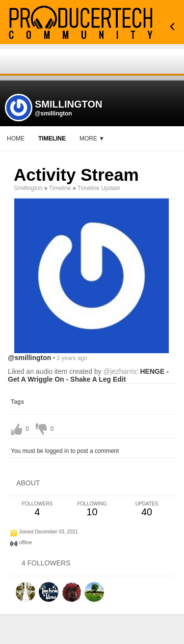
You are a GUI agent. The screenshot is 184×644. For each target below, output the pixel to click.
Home (16, 139)
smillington (28, 188)
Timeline (52, 139)
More (92, 139)
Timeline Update (99, 188)
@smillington (53, 113)
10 (92, 509)
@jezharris (120, 371)
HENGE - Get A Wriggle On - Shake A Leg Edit (88, 375)
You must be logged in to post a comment (65, 451)
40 (147, 509)
